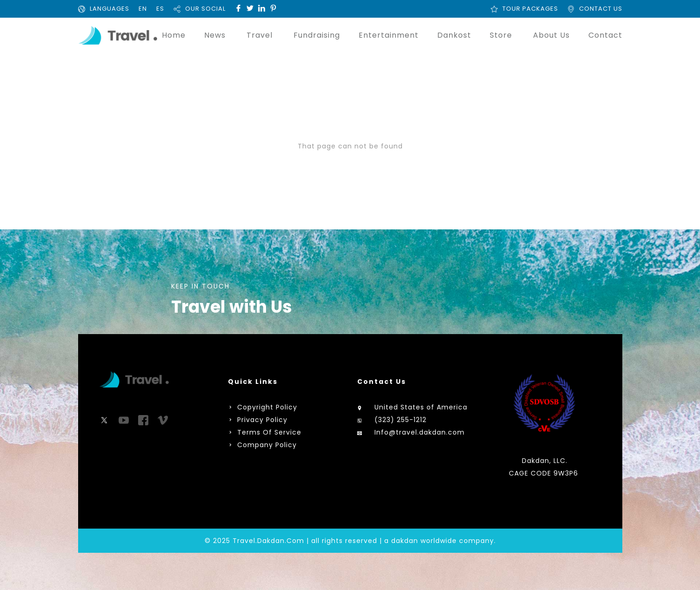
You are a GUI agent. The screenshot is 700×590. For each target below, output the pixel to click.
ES (160, 9)
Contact (605, 35)
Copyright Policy (266, 407)
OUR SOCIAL (205, 9)
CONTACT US (601, 9)
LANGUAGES (110, 9)
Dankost (454, 35)
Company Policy (266, 445)
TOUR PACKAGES (530, 9)
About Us (551, 35)
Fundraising (317, 35)
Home (174, 35)
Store (501, 35)
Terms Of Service (268, 432)
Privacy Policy (262, 420)
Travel (260, 35)
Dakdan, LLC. (545, 461)
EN (143, 9)
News (215, 35)
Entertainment (389, 35)
